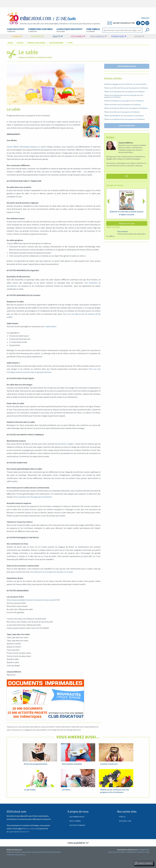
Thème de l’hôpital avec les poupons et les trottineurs (124, 101)
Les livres (66, 790)
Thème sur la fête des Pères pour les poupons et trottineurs (126, 88)
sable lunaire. (51, 326)
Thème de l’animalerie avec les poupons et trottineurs (124, 116)
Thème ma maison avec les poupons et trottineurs (123, 104)
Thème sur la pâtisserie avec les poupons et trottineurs (124, 119)
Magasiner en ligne (127, 223)
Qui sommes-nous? (77, 817)
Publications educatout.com (16, 855)
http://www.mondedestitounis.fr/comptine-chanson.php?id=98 (33, 600)
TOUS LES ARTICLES (127, 126)
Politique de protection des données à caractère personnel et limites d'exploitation (34, 852)
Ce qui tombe (30, 790)
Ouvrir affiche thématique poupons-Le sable (26, 147)
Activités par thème (56, 43)
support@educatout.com (19, 832)
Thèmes (17, 36)
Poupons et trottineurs (36, 43)
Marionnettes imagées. (65, 444)
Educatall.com (125, 821)
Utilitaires (78, 36)
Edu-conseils (98, 36)
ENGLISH (145, 18)
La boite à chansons (109, 764)
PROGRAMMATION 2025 (127, 66)
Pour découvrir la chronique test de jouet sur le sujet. (52, 572)
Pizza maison (123, 231)
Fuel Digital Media (144, 850)
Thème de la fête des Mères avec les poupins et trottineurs (126, 108)
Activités (37, 36)
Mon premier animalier (72, 764)
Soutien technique (77, 825)
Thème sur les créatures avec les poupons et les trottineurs (115, 791)
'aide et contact (29, 828)
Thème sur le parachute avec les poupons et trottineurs (125, 92)
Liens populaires (76, 843)
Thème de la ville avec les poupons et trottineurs (122, 112)
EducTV (58, 36)
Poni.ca (122, 817)
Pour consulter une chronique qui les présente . (33, 497)
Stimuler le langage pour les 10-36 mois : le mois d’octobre (125, 84)
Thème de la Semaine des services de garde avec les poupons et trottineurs (124, 96)
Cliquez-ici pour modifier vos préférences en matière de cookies (129, 852)
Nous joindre (75, 821)
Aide (144, 863)
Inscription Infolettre (121, 23)
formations (119, 36)
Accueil (10, 43)
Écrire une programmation (36, 764)
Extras (139, 36)
